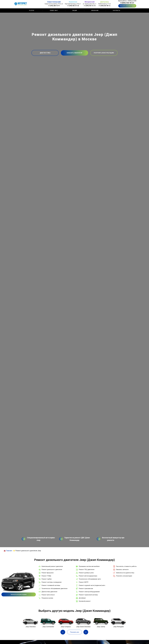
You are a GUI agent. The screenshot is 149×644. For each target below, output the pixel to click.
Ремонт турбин (47, 579)
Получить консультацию (127, 6)
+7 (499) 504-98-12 (104, 6)
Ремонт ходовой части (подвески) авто (92, 585)
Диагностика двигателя (49, 592)
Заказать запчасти (122, 570)
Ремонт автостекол (48, 595)
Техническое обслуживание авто (90, 579)
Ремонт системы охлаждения (52, 582)
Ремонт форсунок (48, 573)
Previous (63, 632)
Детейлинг (82, 598)
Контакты (116, 10)
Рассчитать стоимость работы (126, 566)
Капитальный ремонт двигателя (52, 566)
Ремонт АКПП (84, 582)
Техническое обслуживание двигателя (54, 589)
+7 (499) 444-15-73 (90, 6)
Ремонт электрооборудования (89, 592)
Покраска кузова (47, 598)
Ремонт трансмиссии (86, 589)
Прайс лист (54, 10)
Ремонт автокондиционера (88, 576)
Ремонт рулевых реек (86, 573)
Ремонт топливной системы (51, 585)
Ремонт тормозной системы (88, 595)
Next (86, 632)
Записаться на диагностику (125, 573)
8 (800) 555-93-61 (127, 3)
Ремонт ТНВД (46, 576)
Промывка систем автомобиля (89, 566)
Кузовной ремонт (85, 601)
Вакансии (95, 10)
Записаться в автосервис (19, 594)
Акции (75, 10)
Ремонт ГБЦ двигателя (87, 570)
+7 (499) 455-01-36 (73, 6)
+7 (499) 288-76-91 (54, 6)
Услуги (32, 10)
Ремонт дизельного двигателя (52, 570)
